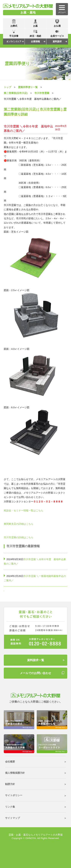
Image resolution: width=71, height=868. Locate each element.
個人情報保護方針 (15, 773)
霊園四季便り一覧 (28, 87)
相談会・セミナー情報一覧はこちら (23, 510)
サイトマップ (12, 818)
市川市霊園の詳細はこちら (19, 537)
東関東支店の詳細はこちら (19, 524)
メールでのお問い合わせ (35, 673)
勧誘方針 (10, 784)
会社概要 (10, 762)
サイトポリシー (14, 795)
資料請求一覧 (36, 660)
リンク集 (10, 807)
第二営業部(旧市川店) (16, 93)
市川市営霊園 (42, 93)
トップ (7, 87)
